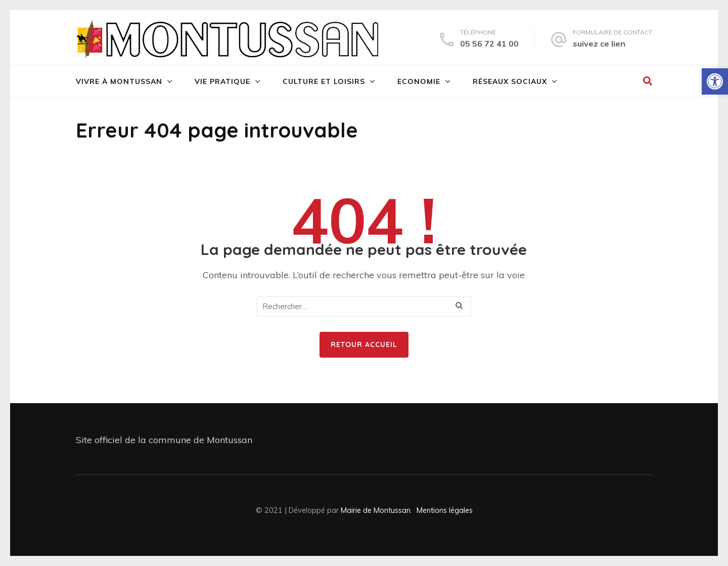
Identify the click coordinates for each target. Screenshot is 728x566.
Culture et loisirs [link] (324, 81)
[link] (715, 81)
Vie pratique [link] (222, 81)
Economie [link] (419, 81)
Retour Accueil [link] (364, 344)
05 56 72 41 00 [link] (489, 43)
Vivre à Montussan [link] (119, 81)
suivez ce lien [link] (599, 43)
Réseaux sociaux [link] (510, 81)
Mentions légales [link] (445, 510)
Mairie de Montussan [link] (376, 510)
